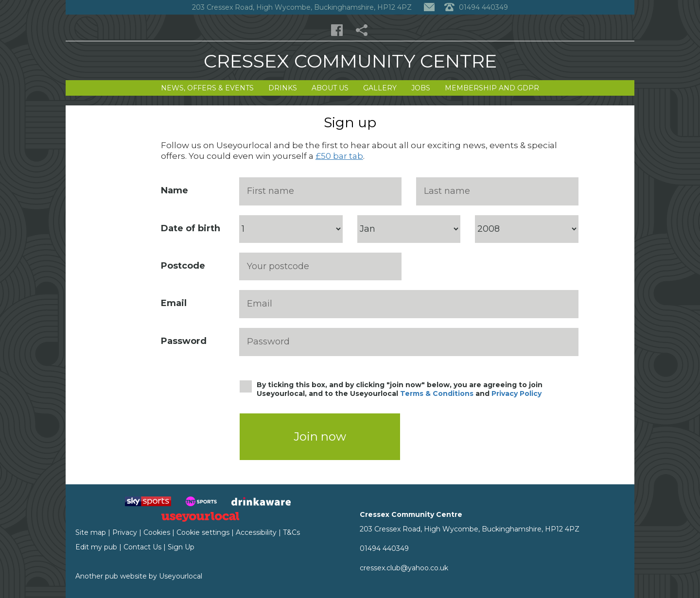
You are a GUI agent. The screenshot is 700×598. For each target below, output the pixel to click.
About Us (330, 88)
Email (174, 303)
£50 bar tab (339, 156)
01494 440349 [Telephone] (476, 7)
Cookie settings (203, 532)
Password (184, 341)
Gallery (380, 88)
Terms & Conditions (437, 393)
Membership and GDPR (492, 88)
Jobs (421, 88)
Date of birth (191, 228)
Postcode (183, 266)
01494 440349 (384, 548)
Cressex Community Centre (350, 61)
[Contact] (429, 7)
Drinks (283, 88)
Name (175, 190)
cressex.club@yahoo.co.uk (404, 568)
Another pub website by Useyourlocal (139, 576)
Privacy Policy (516, 393)
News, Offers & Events (207, 88)
